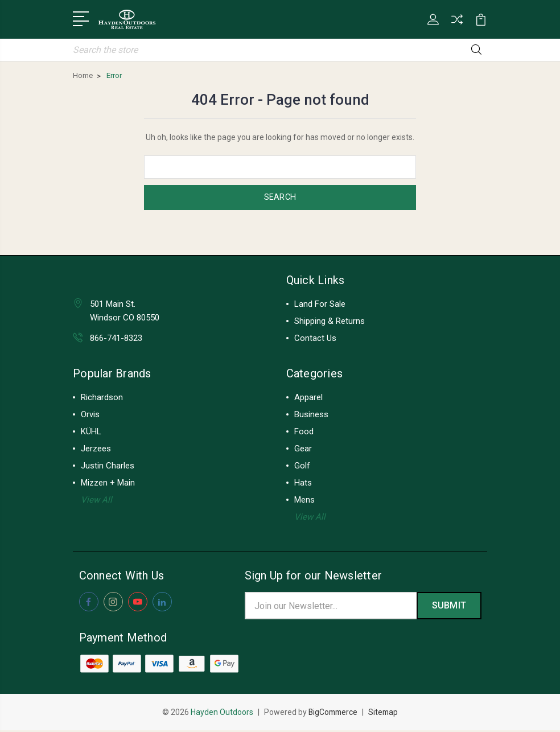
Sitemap (385, 714)
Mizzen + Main (108, 483)
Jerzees (96, 449)
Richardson (102, 398)
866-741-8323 (116, 339)
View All (96, 500)
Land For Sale (320, 305)
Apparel (308, 398)
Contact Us (315, 339)
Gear (303, 449)
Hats (303, 483)
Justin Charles (108, 466)
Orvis (90, 415)
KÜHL (91, 432)
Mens (304, 500)
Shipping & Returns (330, 322)
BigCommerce (333, 714)
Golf (302, 466)
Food (304, 432)
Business (311, 415)
